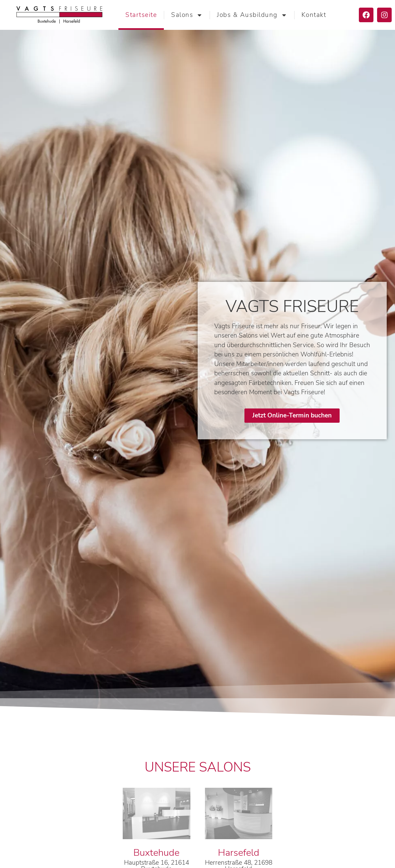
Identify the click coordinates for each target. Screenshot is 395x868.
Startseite (141, 15)
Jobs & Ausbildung (252, 15)
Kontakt (314, 15)
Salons (187, 15)
